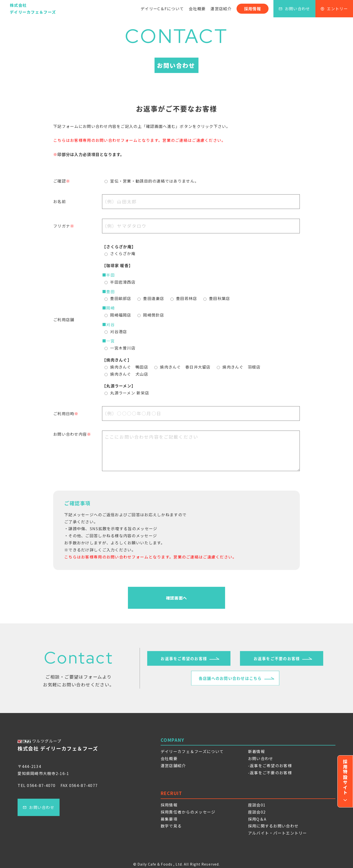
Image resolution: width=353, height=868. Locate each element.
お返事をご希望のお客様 (184, 661)
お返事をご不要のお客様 (277, 661)
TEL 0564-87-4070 (36, 785)
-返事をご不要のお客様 (270, 773)
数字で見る (171, 826)
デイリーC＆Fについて (162, 9)
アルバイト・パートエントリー (278, 833)
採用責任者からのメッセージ (188, 812)
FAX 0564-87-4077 (79, 785)
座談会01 (257, 805)
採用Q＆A (257, 819)
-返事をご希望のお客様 (270, 765)
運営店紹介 (221, 9)
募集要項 (169, 819)
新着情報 (256, 751)
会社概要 (197, 9)
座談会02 (257, 812)
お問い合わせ (294, 9)
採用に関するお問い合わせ (273, 826)
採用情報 (253, 9)
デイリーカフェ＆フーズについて (192, 751)
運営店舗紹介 (173, 765)
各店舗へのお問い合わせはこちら (230, 681)
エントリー (334, 9)
